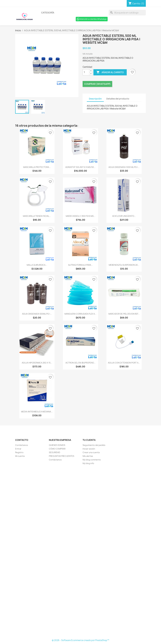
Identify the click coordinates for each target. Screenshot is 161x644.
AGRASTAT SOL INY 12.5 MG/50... (80, 167)
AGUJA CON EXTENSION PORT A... (124, 363)
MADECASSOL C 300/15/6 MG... (80, 216)
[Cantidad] (86, 72)
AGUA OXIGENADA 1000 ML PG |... (124, 167)
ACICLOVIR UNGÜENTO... (124, 216)
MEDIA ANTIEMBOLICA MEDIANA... (37, 412)
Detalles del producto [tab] (118, 99)
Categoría (48, 13)
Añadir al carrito (110, 72)
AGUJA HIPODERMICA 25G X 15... (37, 363)
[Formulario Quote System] (80, 552)
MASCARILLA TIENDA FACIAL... (37, 216)
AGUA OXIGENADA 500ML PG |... (37, 314)
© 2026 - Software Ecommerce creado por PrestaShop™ (80, 640)
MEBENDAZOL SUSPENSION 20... (124, 265)
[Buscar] (127, 13)
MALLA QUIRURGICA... (37, 265)
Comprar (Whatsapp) (97, 84)
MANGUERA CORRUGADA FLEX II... (80, 314)
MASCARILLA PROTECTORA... (37, 167)
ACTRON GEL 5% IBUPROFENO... (80, 363)
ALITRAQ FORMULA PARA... (80, 265)
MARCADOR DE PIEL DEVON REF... (124, 314)
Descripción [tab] (95, 99)
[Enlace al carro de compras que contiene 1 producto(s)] (136, 4)
